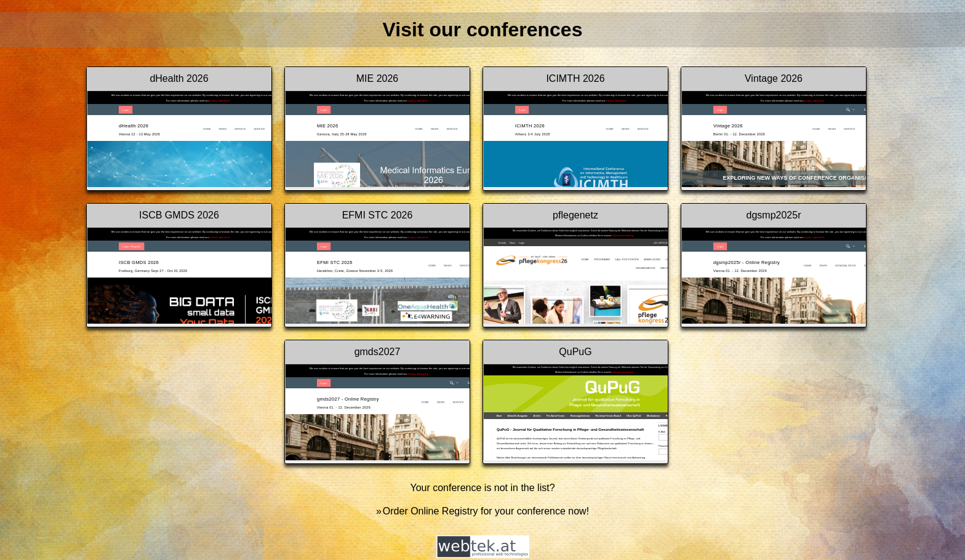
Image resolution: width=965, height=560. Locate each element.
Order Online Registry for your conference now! (486, 511)
